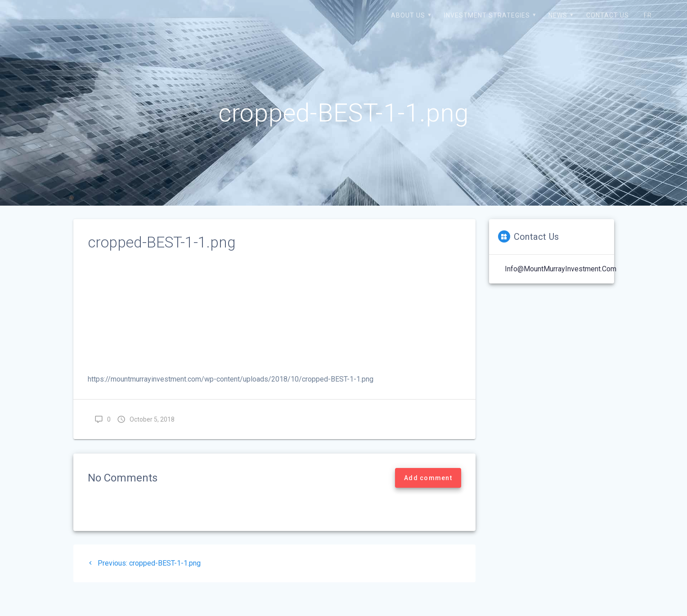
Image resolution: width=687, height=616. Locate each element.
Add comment (428, 478)
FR (648, 15)
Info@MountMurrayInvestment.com (561, 269)
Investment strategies (487, 15)
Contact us (608, 15)
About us (408, 15)
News (558, 15)
